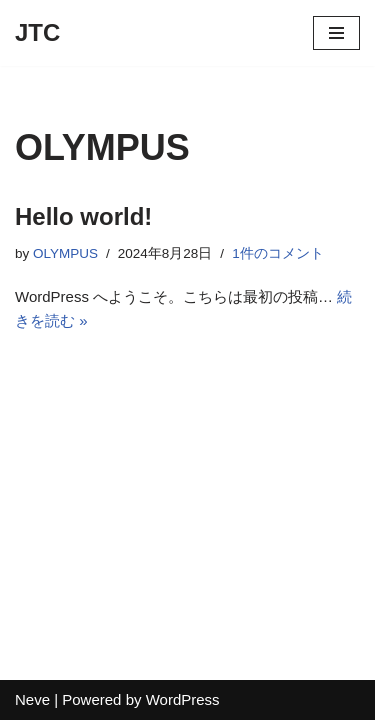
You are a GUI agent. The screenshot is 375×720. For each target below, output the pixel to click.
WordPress (183, 699)
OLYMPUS (65, 253)
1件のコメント (278, 253)
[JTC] (37, 33)
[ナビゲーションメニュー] (336, 33)
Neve (32, 699)
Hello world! (83, 216)
